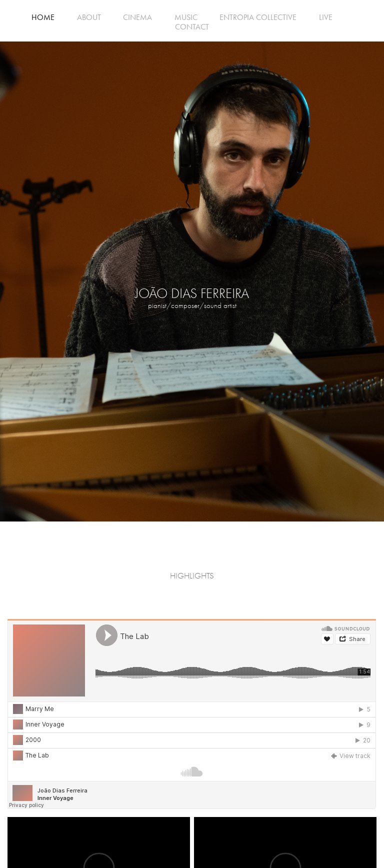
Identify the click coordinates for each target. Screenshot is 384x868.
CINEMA (137, 17)
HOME (43, 17)
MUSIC (186, 17)
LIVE (326, 17)
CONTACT (192, 27)
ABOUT (89, 17)
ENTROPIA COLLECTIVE (258, 17)
